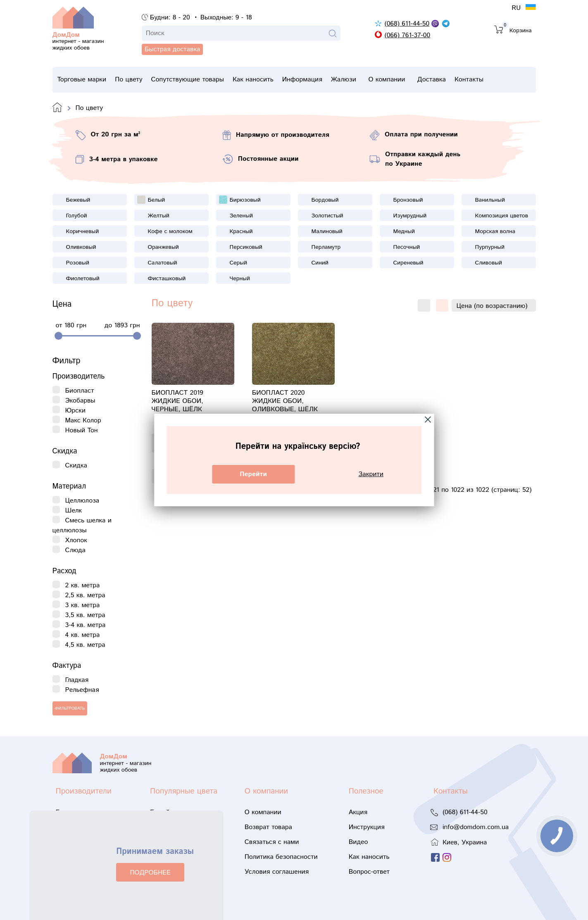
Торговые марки (82, 82)
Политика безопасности (281, 857)
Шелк (74, 511)
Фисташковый (167, 279)
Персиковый (246, 247)
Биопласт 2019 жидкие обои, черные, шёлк (177, 401)
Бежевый (78, 200)
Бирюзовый (245, 200)
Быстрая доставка (95, 62)
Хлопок (76, 540)
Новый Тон (82, 430)
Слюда (75, 550)
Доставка (474, 80)
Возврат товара (268, 827)
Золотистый (327, 216)
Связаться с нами (272, 842)
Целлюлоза (82, 501)
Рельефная (82, 690)
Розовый (78, 263)
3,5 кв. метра (85, 615)
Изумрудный (410, 216)
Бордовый (325, 200)
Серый (239, 263)
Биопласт (80, 391)
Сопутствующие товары (200, 82)
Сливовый (489, 263)
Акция (358, 812)
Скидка (76, 466)
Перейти (253, 474)
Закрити (371, 474)
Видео (358, 842)
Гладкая (77, 680)
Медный (404, 231)
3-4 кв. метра (86, 625)
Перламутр (326, 247)
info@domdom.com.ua (476, 827)
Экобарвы (80, 401)
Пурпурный (490, 247)
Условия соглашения (277, 872)
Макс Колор (83, 421)
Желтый (159, 216)
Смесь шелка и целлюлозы (82, 526)
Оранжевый (163, 247)
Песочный (407, 247)
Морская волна (495, 231)
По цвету (135, 80)
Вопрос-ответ (369, 872)
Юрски (75, 411)
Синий (320, 263)
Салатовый (163, 263)
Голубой (77, 216)
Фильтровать (70, 708)
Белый (157, 200)
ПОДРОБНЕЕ (150, 873)
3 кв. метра (83, 605)
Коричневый (83, 231)
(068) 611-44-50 (407, 24)
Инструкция (367, 827)
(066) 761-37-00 (407, 35)
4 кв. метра (83, 635)
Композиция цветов (502, 216)
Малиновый (327, 231)
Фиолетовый (83, 279)
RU (517, 8)
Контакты (518, 80)
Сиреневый (408, 263)
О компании (423, 82)
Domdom (57, 108)
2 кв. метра (83, 585)
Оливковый (81, 247)
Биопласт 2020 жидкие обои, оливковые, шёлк (285, 401)
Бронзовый (408, 200)
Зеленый (241, 216)
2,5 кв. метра (85, 595)
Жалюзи (374, 82)
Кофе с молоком (170, 231)
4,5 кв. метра (85, 645)
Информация (326, 82)
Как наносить (271, 80)
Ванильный (490, 200)
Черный (240, 279)
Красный (241, 231)
